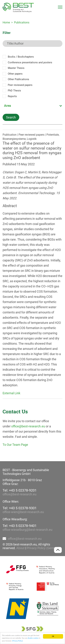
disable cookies (33, 638)
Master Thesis (16, 68)
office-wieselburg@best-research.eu (27, 530)
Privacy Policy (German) (43, 548)
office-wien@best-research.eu (23, 512)
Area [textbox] (7, 105)
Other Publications (18, 79)
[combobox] (32, 105)
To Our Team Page (15, 445)
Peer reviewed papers (20, 85)
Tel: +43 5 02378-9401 (20, 526)
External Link (11, 393)
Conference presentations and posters (30, 62)
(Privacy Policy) (18, 641)
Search (11, 117)
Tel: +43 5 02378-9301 (20, 508)
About (20, 548)
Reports (12, 96)
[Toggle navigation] (60, 7)
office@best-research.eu (28, 426)
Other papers (15, 74)
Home (6, 22)
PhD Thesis (14, 91)
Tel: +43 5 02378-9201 (20, 490)
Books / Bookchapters (21, 57)
